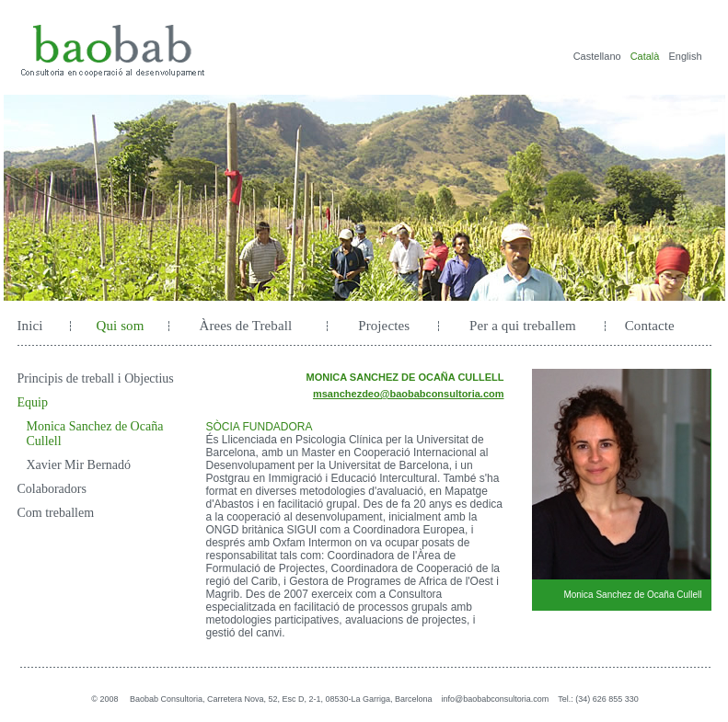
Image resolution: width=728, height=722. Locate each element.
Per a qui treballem (523, 326)
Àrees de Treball (245, 326)
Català (645, 56)
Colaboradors (52, 489)
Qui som (121, 326)
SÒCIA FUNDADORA (260, 427)
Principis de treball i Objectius (96, 378)
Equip (33, 402)
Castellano (597, 56)
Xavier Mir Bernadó (79, 465)
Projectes (384, 326)
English (685, 56)
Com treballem (56, 513)
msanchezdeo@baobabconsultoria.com (409, 394)
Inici (30, 326)
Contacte (650, 326)
